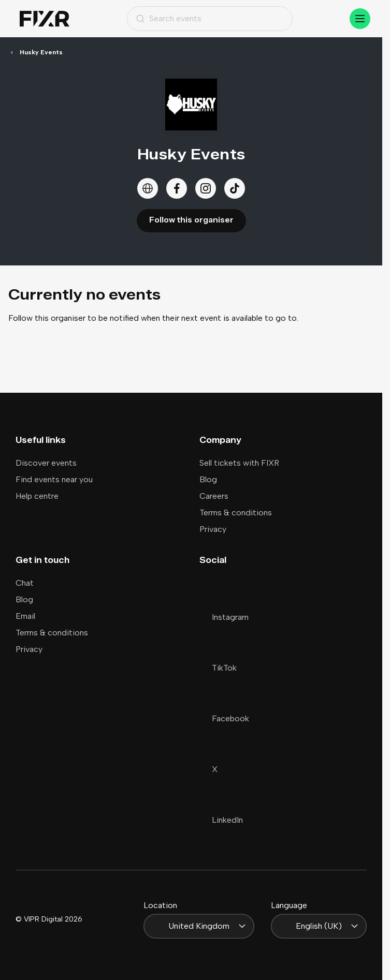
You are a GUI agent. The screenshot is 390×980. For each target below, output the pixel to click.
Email (25, 616)
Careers (214, 496)
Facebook (224, 718)
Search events (169, 18)
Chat (25, 583)
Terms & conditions (236, 513)
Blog (208, 479)
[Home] (45, 19)
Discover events (46, 463)
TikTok (218, 668)
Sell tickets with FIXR (239, 463)
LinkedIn (221, 820)
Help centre (37, 496)
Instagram (224, 617)
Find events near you (54, 479)
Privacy (213, 529)
